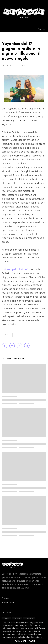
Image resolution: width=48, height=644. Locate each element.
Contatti (5, 598)
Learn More (20, 641)
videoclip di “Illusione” (16, 269)
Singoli (7, 335)
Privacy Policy (8, 603)
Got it (32, 641)
